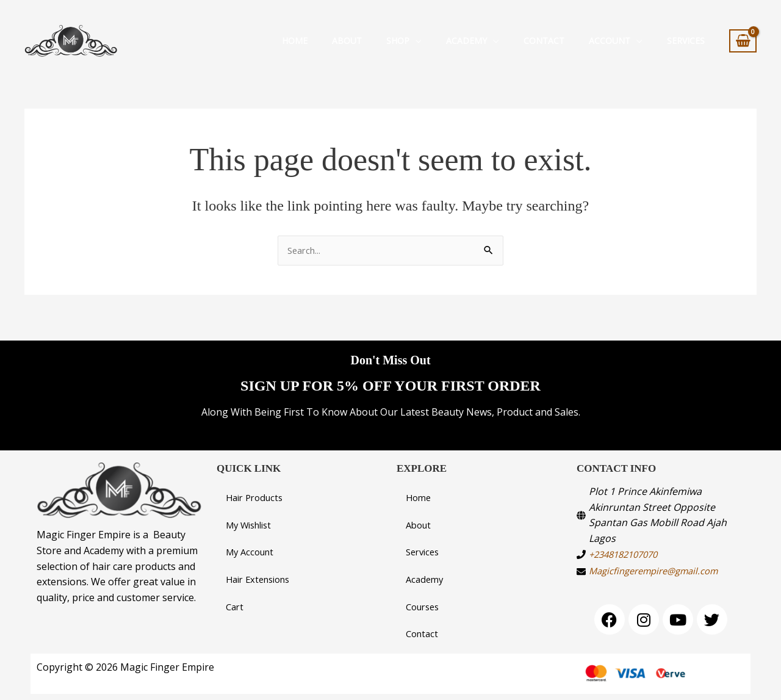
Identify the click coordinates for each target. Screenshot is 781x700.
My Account (252, 549)
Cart (236, 605)
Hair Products (257, 493)
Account (610, 41)
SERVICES (686, 41)
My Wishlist (252, 521)
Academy (466, 41)
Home (295, 41)
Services (424, 549)
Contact (544, 41)
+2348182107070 (627, 549)
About (347, 41)
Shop (398, 41)
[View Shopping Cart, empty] (743, 41)
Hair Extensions (262, 577)
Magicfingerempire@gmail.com (660, 566)
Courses (425, 605)
